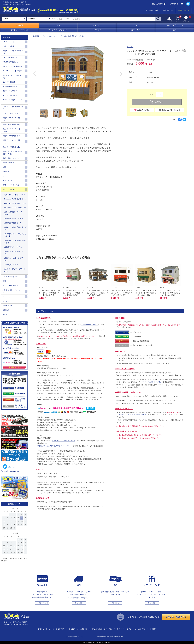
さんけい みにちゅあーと (51, 36)
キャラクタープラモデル (58, 30)
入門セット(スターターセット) (13, 52)
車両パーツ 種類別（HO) (12, 136)
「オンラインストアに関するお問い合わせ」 (132, 415)
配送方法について (42, 498)
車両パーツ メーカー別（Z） (11, 141)
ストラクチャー (8, 180)
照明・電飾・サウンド (11, 158)
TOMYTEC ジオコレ (10, 277)
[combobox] (39, 19)
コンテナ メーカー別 (10, 113)
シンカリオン (8, 301)
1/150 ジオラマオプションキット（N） (15, 242)
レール (5, 176)
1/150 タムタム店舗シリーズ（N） (14, 253)
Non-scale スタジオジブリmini (15, 199)
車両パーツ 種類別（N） (12, 125)
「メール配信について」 (90, 325)
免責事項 (142, 629)
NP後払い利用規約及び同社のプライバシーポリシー (55, 446)
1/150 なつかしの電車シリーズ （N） (15, 228)
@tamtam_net (11, 467)
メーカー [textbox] (31, 19)
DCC (4, 167)
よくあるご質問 (152, 10)
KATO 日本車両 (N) (10, 57)
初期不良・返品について (124, 409)
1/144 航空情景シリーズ (13, 223)
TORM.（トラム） (9, 42)
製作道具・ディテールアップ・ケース (15, 270)
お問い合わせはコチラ (176, 617)
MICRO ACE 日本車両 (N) (12, 66)
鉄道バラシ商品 (8, 46)
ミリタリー (97, 25)
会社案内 (72, 629)
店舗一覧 (84, 629)
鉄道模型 (19, 25)
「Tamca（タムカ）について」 (151, 382)
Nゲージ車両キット (10, 86)
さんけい (130, 47)
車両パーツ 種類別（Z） (12, 147)
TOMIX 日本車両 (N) (10, 62)
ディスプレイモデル (10, 286)
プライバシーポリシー (125, 629)
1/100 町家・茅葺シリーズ (13, 219)
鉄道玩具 (6, 310)
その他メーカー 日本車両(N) (12, 76)
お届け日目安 (120, 318)
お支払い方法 (41, 344)
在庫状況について (121, 351)
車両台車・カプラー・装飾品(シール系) (13, 153)
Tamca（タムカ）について (125, 369)
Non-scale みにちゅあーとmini (15, 203)
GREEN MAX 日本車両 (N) (12, 71)
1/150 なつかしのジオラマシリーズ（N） (15, 235)
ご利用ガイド (176, 4)
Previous (35, 74)
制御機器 (6, 172)
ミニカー (136, 25)
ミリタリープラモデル (19, 30)
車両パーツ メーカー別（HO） (11, 130)
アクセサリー (8, 306)
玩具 (175, 30)
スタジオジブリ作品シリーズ (14, 195)
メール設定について (43, 318)
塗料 (4, 281)
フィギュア (97, 30)
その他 (5, 315)
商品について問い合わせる (169, 110)
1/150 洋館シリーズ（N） (13, 247)
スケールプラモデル (175, 25)
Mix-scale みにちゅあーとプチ (15, 208)
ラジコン (58, 25)
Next (121, 74)
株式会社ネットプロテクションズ (63, 441)
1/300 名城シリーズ (11, 265)
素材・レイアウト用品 (11, 185)
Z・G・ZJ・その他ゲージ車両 (13, 108)
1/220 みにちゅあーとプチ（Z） (13, 259)
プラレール (7, 297)
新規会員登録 (159, 4)
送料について (41, 470)
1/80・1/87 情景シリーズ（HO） (75, 36)
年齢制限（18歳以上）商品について (128, 392)
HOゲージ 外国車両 (10, 95)
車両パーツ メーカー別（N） (11, 119)
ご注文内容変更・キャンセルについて (129, 431)
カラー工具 (136, 30)
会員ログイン (184, 10)
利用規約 (153, 629)
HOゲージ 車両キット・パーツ (12, 101)
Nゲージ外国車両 (9, 82)
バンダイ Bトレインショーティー (12, 291)
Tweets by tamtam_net (10, 471)
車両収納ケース (8, 163)
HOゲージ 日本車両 (10, 91)
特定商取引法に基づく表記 (102, 629)
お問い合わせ (168, 10)
